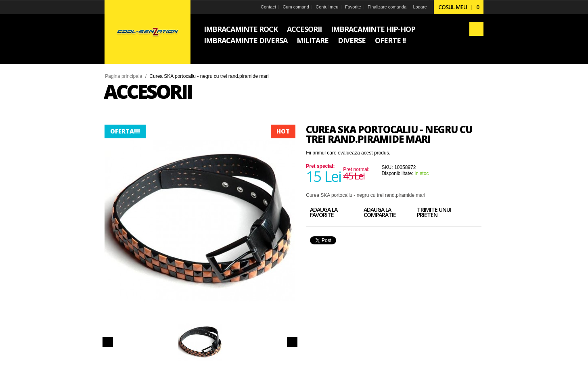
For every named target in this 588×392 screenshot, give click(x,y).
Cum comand (289, 7)
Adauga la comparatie (390, 213)
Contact (260, 7)
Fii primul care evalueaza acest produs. (350, 153)
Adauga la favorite (328, 213)
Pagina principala (125, 76)
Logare (418, 7)
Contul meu (321, 7)
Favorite (349, 7)
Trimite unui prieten (450, 213)
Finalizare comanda (384, 7)
